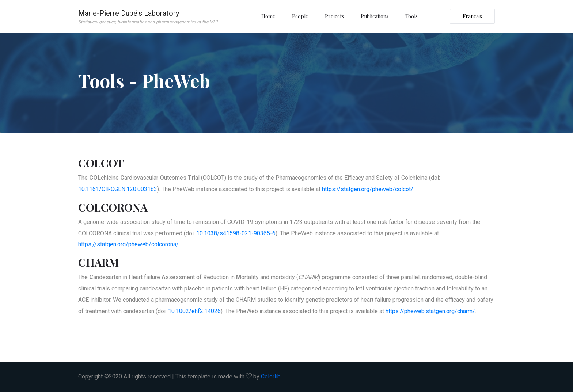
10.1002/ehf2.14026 (194, 311)
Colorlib (271, 376)
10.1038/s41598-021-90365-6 (236, 233)
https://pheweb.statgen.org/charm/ (430, 311)
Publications (375, 16)
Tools (411, 16)
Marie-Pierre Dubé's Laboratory (148, 17)
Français (472, 16)
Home (268, 16)
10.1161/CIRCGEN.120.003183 (118, 189)
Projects (334, 16)
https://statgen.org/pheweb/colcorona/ (128, 244)
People (300, 16)
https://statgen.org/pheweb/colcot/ (368, 189)
